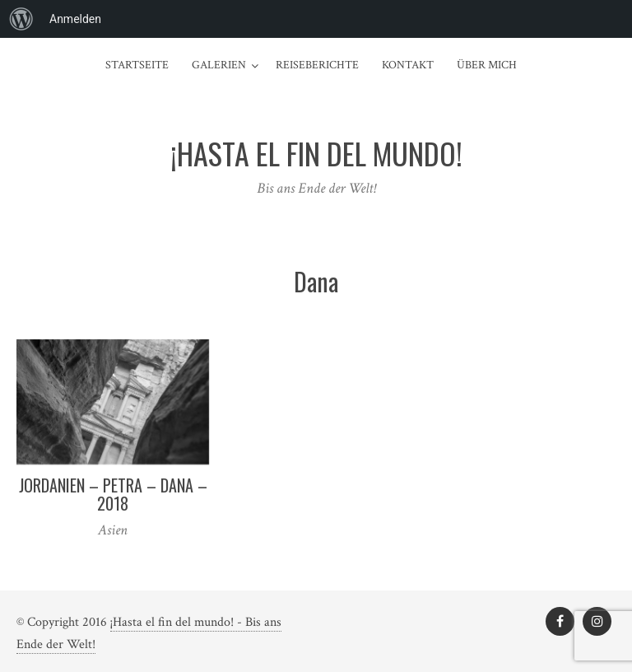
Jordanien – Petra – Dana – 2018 (113, 494)
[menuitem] (21, 19)
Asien (113, 530)
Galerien (219, 65)
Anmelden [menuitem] (75, 19)
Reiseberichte (317, 65)
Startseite (137, 65)
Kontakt (408, 65)
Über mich (487, 65)
